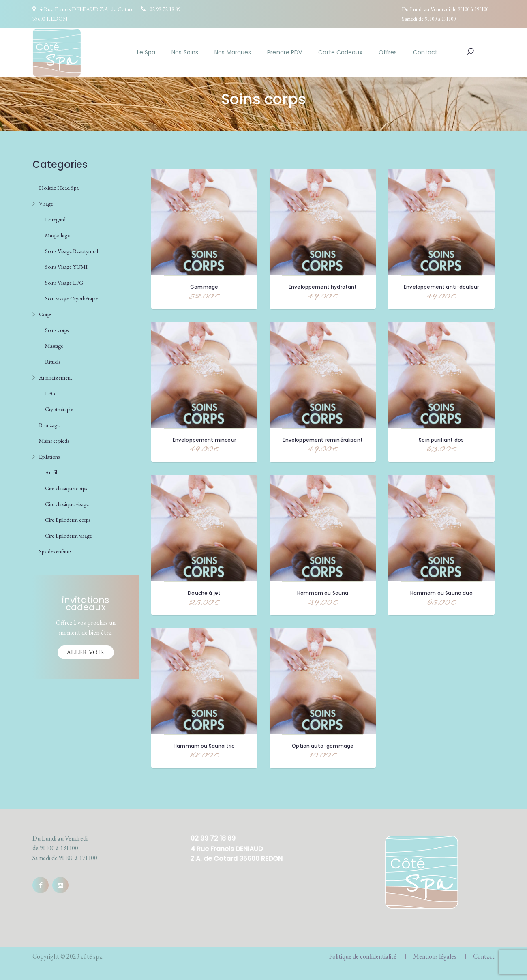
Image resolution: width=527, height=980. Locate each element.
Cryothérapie (59, 409)
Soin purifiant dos (441, 440)
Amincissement (56, 377)
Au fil (51, 472)
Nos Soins (185, 52)
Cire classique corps (66, 488)
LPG (50, 393)
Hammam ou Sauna (323, 593)
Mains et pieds (54, 441)
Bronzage (49, 425)
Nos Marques (233, 52)
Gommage (204, 287)
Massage (54, 346)
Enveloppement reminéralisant (322, 440)
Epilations (49, 457)
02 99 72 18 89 (165, 9)
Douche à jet (204, 593)
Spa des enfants (55, 551)
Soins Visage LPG (64, 283)
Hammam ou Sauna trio (204, 746)
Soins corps (57, 330)
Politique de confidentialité (363, 956)
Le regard (55, 219)
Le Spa (146, 52)
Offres (388, 52)
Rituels (52, 362)
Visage (46, 204)
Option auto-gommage (323, 746)
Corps (45, 314)
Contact (425, 52)
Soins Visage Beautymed (72, 251)
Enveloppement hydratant (323, 287)
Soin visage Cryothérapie (72, 298)
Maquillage (57, 235)
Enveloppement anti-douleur (441, 287)
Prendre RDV (285, 52)
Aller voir (86, 652)
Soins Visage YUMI (66, 267)
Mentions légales (435, 956)
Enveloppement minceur (204, 440)
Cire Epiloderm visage (69, 536)
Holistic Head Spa (59, 188)
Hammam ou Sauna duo (441, 593)
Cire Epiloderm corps (67, 520)
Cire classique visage (67, 504)
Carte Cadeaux (340, 52)
